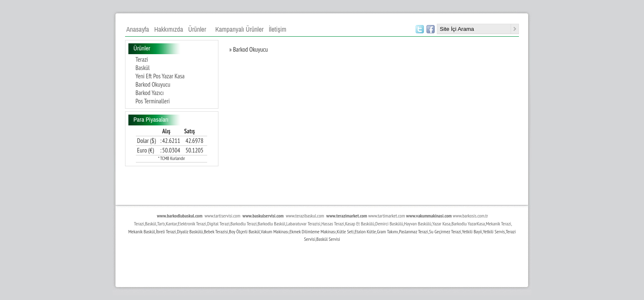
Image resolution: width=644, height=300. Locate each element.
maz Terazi (419, 231)
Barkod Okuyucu (153, 84)
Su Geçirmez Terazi (445, 231)
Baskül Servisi (328, 239)
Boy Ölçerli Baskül (244, 231)
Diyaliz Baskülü (190, 231)
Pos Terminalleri (153, 101)
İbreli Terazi (166, 231)
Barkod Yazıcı (150, 93)
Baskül (143, 68)
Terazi (142, 59)
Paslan (405, 231)
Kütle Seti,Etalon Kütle (356, 231)
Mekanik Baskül (142, 231)
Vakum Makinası (275, 231)
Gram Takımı (387, 231)
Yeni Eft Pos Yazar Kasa (160, 76)
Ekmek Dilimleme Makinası (312, 231)
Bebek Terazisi (216, 231)
